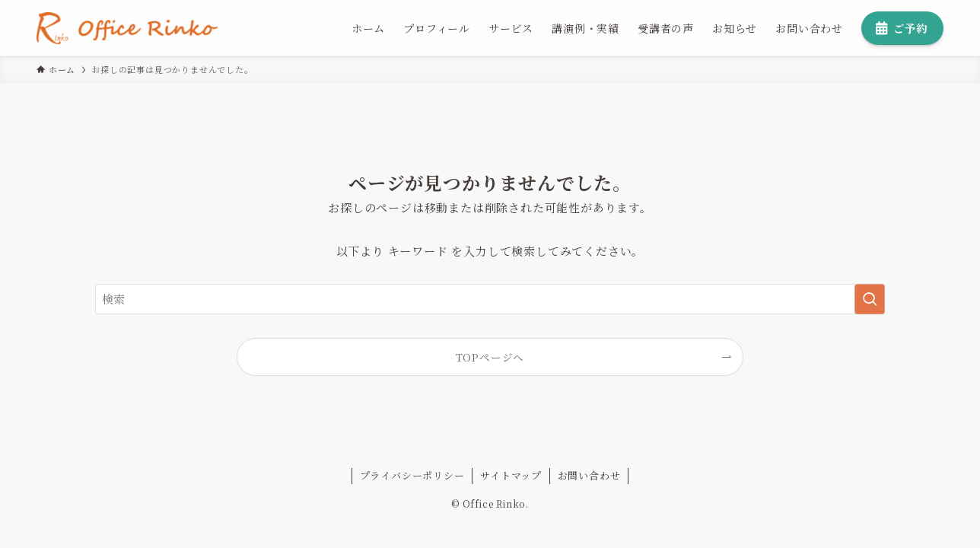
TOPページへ (490, 357)
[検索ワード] (490, 299)
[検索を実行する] (870, 299)
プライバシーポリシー (412, 475)
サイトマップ (511, 475)
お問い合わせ (589, 475)
